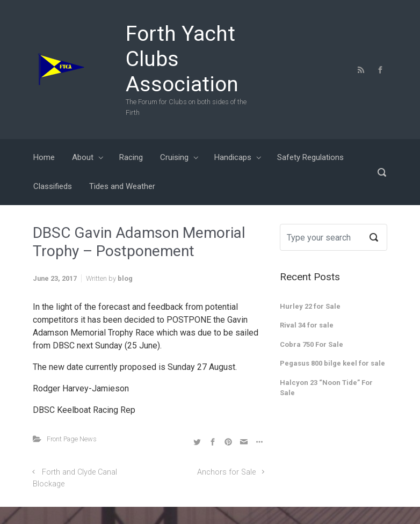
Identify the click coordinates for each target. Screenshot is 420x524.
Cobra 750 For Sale (312, 344)
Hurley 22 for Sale (310, 306)
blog (125, 278)
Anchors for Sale (226, 472)
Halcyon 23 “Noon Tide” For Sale (326, 388)
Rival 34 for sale (307, 325)
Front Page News (72, 439)
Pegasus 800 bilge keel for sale (332, 363)
